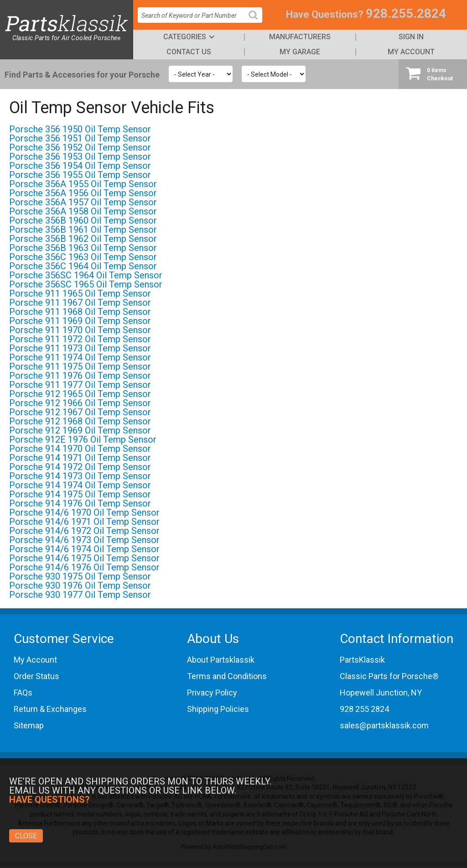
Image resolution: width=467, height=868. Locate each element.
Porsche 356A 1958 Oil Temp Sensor (83, 211)
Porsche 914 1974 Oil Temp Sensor (80, 485)
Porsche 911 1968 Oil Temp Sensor (80, 312)
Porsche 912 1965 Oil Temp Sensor (80, 394)
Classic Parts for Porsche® (389, 676)
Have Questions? (325, 14)
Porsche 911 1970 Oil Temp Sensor (80, 330)
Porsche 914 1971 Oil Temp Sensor (80, 458)
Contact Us (189, 52)
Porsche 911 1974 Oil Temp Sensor (80, 357)
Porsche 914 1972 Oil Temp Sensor (80, 467)
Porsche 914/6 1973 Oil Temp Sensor (84, 540)
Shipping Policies (218, 709)
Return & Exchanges (50, 709)
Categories (185, 37)
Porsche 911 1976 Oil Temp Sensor (80, 376)
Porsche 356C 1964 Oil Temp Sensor (83, 266)
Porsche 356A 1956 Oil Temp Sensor (83, 193)
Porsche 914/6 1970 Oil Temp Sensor (84, 512)
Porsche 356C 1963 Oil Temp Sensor (83, 257)
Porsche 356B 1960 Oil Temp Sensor (83, 220)
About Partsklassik (221, 660)
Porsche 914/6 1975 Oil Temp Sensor (84, 558)
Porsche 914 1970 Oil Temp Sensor (80, 449)
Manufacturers (300, 37)
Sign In (411, 37)
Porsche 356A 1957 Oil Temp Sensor (83, 202)
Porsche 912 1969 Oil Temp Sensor (80, 430)
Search (257, 22)
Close (26, 836)
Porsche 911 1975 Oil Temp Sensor (80, 366)
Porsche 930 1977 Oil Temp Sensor (80, 595)
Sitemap (29, 725)
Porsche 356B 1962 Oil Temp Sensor (83, 239)
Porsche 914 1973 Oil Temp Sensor (80, 476)
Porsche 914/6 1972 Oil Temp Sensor (84, 531)
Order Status (36, 676)
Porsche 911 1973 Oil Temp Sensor (80, 348)
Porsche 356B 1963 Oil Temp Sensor (83, 248)
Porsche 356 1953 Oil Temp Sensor (80, 157)
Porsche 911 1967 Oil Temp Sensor (80, 303)
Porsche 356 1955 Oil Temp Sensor (80, 175)
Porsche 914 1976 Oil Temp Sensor (80, 503)
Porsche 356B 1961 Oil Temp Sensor (83, 230)
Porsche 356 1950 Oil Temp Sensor (80, 129)
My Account (411, 52)
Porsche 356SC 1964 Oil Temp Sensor (86, 275)
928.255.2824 (406, 13)
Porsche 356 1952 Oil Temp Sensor (80, 147)
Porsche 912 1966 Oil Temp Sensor (80, 403)
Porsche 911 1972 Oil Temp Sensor (80, 339)
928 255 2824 (364, 709)
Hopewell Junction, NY (381, 693)
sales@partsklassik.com (384, 725)
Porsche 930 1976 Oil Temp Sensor (80, 586)
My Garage (300, 52)
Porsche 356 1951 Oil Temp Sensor (80, 138)
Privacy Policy (212, 693)
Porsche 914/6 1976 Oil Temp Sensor (84, 567)
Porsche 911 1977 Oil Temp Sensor (80, 385)
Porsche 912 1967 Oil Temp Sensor (80, 412)
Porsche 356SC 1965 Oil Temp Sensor (86, 284)
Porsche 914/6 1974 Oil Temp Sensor (84, 549)
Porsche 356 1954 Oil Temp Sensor (80, 166)
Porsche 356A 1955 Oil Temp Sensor (83, 184)
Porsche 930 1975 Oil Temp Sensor (80, 576)
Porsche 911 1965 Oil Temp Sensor (80, 293)
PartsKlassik (362, 660)
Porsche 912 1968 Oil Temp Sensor (80, 421)
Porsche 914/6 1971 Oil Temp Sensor (84, 522)
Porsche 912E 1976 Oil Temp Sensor (83, 439)
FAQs (23, 693)
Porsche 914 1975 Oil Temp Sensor (80, 494)
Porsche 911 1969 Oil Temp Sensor (80, 321)
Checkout (433, 74)
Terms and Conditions (227, 676)
